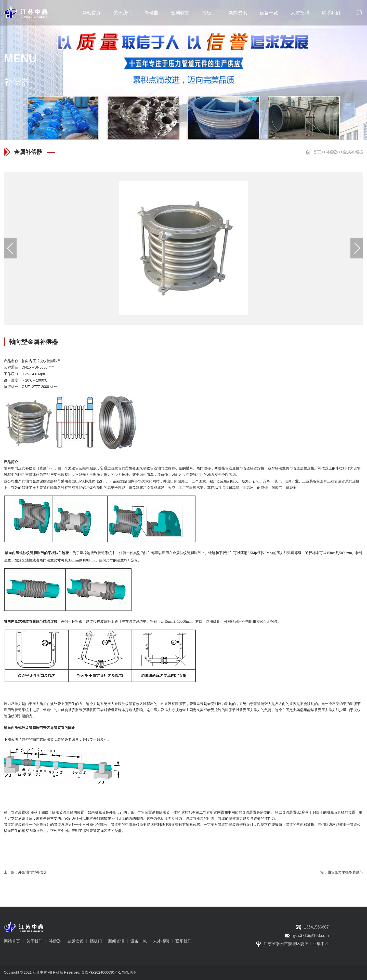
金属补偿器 (353, 152)
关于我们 (123, 13)
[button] (357, 248)
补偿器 (151, 13)
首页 (317, 152)
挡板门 (209, 13)
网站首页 (91, 13)
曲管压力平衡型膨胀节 (345, 872)
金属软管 (180, 13)
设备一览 (269, 13)
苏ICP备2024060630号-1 (101, 972)
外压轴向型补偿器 (32, 872)
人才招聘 (300, 13)
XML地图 (129, 972)
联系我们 (331, 13)
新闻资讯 (238, 13)
